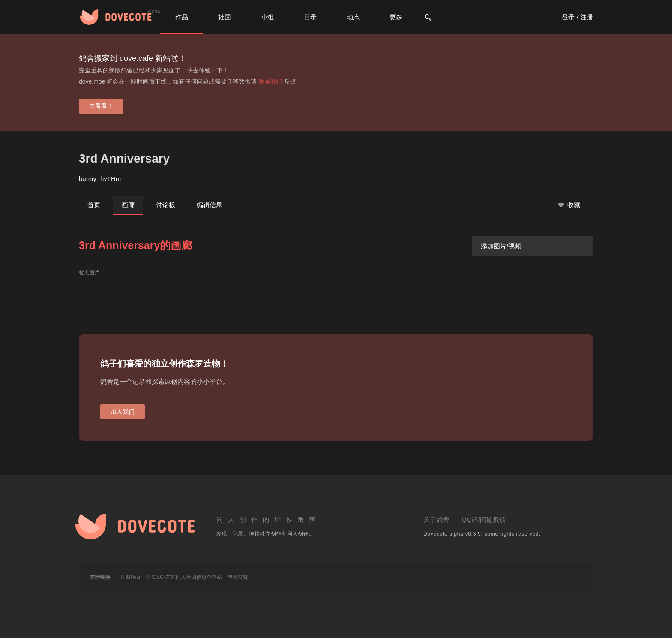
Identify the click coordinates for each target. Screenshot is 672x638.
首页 (94, 205)
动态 (353, 17)
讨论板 (166, 205)
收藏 (569, 205)
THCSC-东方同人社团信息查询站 (184, 577)
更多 (396, 17)
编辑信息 (210, 205)
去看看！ (101, 106)
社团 (225, 17)
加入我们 (123, 412)
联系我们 (270, 81)
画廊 (128, 205)
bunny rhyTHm (100, 179)
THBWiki (130, 577)
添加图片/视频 (501, 246)
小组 (267, 17)
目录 (310, 17)
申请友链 (238, 577)
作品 (182, 17)
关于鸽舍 (436, 519)
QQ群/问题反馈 (484, 519)
